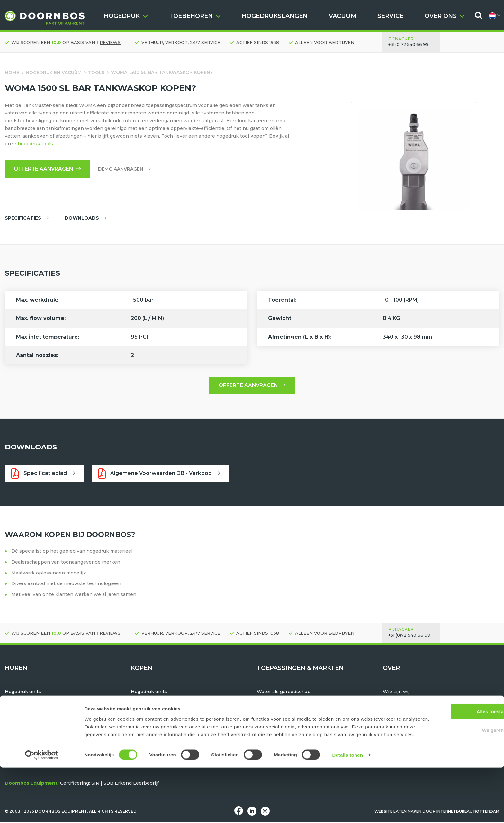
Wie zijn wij (396, 693)
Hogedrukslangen (152, 708)
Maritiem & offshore (280, 731)
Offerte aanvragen (49, 169)
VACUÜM (343, 16)
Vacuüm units (21, 700)
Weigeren (450, 778)
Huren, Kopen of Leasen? (412, 731)
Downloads (396, 723)
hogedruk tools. (36, 144)
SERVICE (390, 16)
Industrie (267, 738)
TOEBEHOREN (195, 16)
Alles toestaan (450, 759)
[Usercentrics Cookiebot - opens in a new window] (42, 810)
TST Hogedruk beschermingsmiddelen (176, 716)
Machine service (402, 738)
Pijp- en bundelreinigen (285, 708)
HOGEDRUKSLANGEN (275, 16)
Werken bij (396, 708)
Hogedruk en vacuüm (54, 72)
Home (12, 72)
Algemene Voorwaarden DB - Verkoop (161, 474)
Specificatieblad (44, 474)
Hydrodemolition (276, 700)
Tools (97, 72)
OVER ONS (445, 16)
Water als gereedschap (284, 693)
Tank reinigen (273, 716)
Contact (392, 716)
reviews (110, 42)
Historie (392, 700)
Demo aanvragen (127, 169)
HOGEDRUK (126, 16)
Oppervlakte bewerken (284, 723)
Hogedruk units (23, 693)
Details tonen (347, 810)
